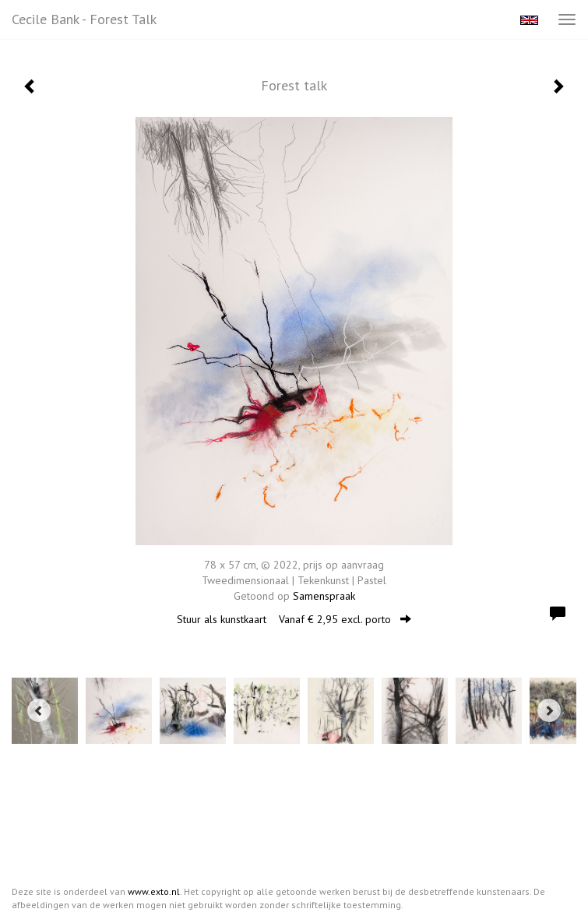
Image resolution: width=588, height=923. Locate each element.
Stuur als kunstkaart (294, 619)
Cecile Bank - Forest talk (84, 19)
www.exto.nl (154, 891)
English (529, 20)
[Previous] (39, 710)
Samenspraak (324, 596)
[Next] (549, 710)
